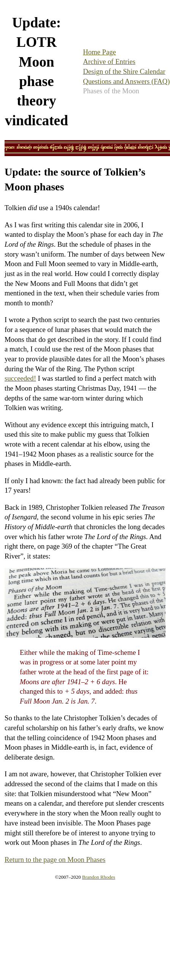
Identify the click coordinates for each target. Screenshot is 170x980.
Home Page (99, 52)
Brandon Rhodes (99, 877)
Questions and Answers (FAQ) (126, 81)
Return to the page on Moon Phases (55, 859)
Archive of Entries (109, 61)
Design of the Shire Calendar (124, 71)
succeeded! (20, 378)
